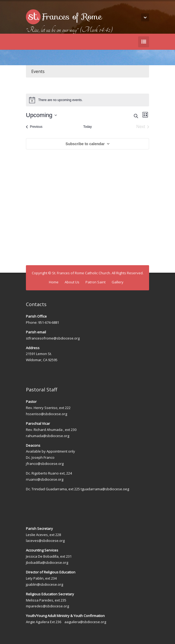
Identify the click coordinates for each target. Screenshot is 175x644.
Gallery (118, 282)
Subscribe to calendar (85, 144)
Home (54, 282)
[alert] (87, 100)
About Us (72, 282)
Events (38, 71)
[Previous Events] (34, 127)
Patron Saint (96, 282)
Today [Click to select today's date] (87, 127)
